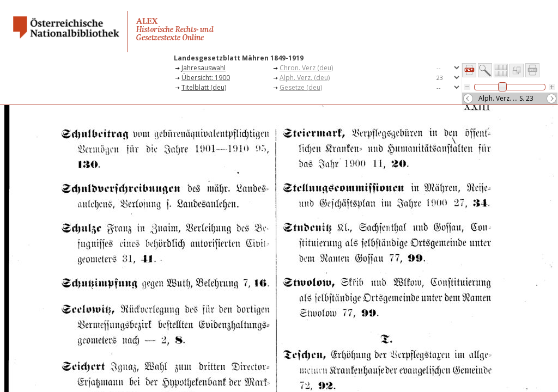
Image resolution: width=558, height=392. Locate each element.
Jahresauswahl (204, 68)
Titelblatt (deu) (204, 87)
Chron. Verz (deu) (306, 68)
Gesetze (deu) (301, 87)
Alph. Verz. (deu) (305, 78)
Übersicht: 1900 (206, 78)
